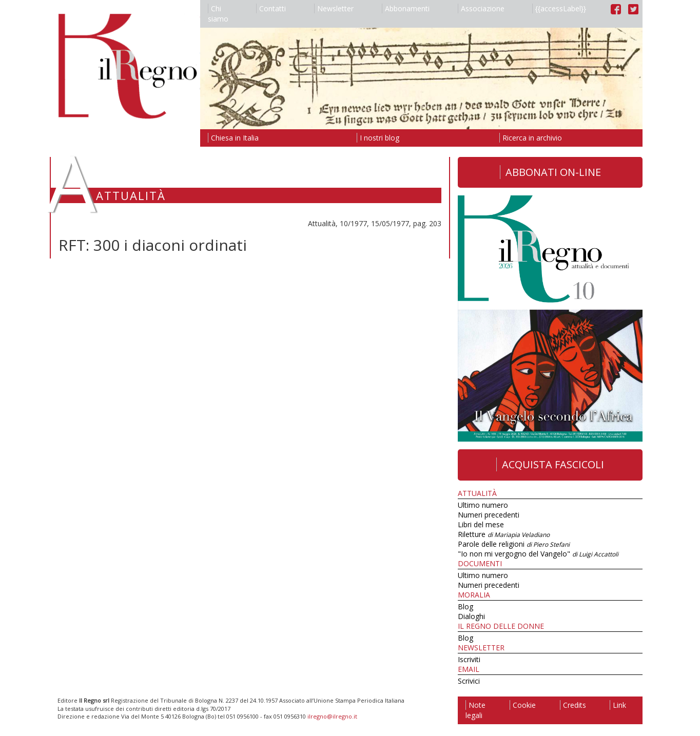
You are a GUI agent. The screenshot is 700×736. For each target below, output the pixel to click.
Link (618, 705)
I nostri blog (378, 138)
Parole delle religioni (514, 544)
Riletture (504, 534)
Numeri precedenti (489, 515)
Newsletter (334, 8)
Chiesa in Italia (233, 138)
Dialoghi (471, 616)
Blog (465, 606)
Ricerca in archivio (531, 138)
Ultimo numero (483, 505)
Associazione (481, 8)
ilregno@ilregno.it (332, 716)
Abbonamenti (406, 8)
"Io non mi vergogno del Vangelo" (538, 554)
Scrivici (469, 681)
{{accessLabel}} (559, 8)
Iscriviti (469, 659)
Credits (573, 705)
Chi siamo (218, 14)
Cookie (523, 705)
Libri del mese (481, 524)
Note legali (475, 710)
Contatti (271, 8)
